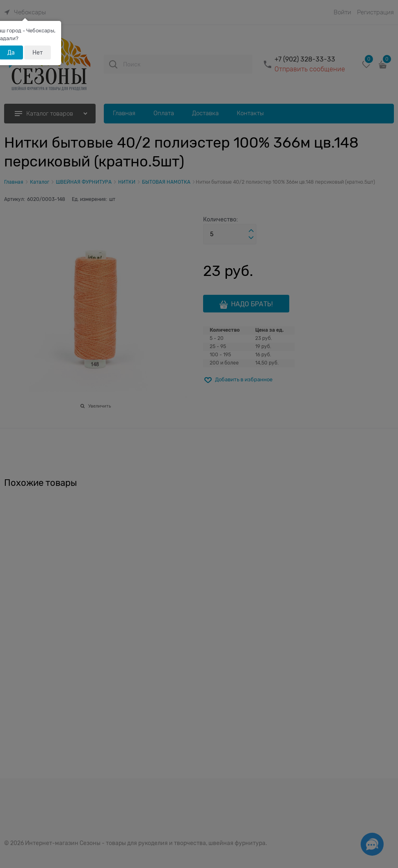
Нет (38, 52)
